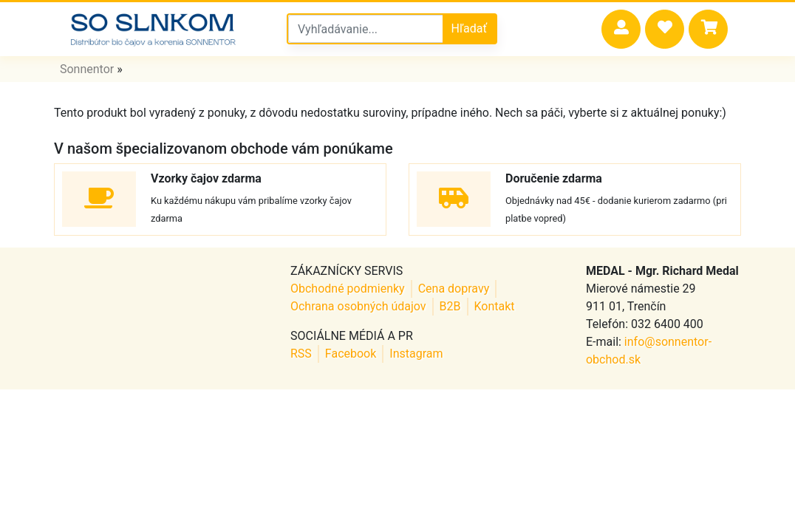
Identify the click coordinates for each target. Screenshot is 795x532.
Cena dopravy (454, 289)
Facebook (351, 354)
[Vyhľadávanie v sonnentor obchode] (366, 29)
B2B (450, 306)
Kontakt (495, 306)
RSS (301, 354)
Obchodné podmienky (348, 289)
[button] (621, 29)
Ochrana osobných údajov (358, 306)
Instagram (416, 354)
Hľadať (469, 28)
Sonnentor (87, 69)
